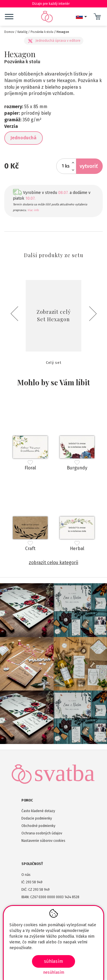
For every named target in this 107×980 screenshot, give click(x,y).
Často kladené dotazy (38, 811)
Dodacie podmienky (37, 818)
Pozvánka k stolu (42, 32)
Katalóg (22, 32)
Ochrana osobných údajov (42, 833)
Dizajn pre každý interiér (53, 4)
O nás (26, 875)
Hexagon (63, 32)
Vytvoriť (89, 166)
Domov (9, 32)
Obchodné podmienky (38, 826)
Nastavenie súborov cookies (43, 841)
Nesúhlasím (54, 972)
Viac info (33, 210)
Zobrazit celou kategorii (53, 563)
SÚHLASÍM (53, 961)
